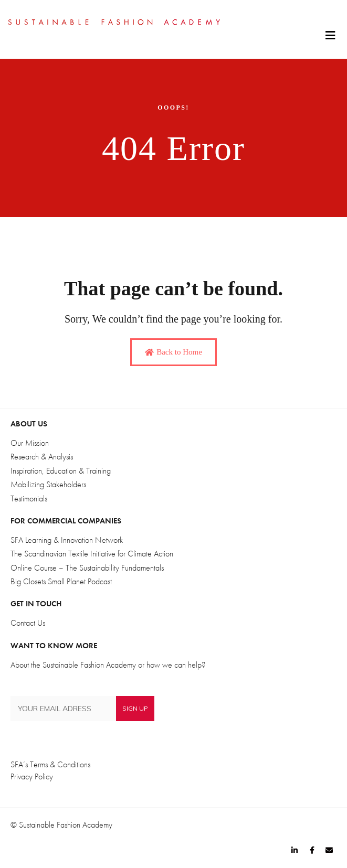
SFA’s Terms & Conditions (50, 765)
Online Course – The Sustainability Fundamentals (87, 568)
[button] (330, 36)
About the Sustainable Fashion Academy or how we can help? (108, 665)
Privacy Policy (32, 777)
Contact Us (28, 623)
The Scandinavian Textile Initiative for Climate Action (92, 554)
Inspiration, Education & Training (61, 471)
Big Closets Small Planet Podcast (61, 582)
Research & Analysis (42, 457)
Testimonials (29, 499)
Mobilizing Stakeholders (48, 485)
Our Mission (30, 443)
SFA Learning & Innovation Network (67, 540)
